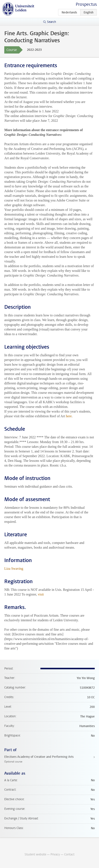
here (69, 416)
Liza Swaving (14, 569)
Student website (35, 854)
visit (41, 594)
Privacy (55, 854)
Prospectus (86, 4)
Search (52, 22)
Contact (69, 854)
